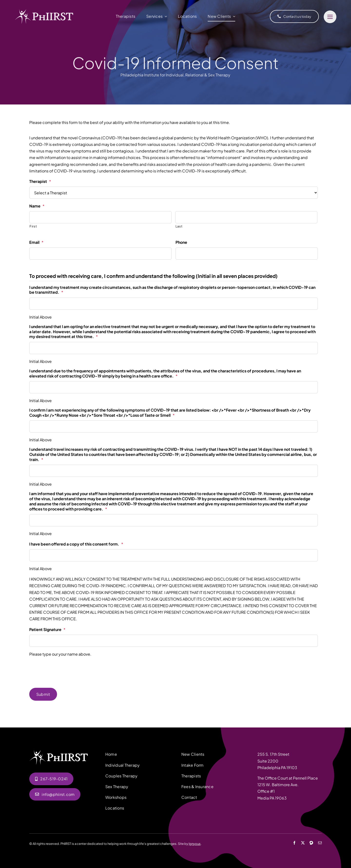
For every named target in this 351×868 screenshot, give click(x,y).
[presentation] (66, 671)
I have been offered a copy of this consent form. (76, 544)
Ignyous (195, 843)
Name (37, 206)
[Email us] (55, 794)
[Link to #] (330, 17)
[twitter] (303, 843)
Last (179, 226)
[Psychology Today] (311, 843)
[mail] (320, 843)
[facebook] (294, 843)
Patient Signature (47, 630)
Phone (181, 242)
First (33, 226)
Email (36, 242)
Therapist (40, 181)
